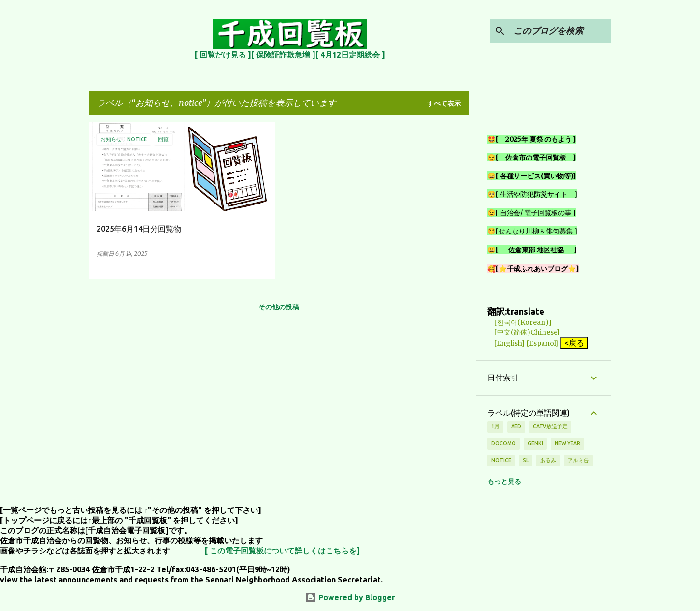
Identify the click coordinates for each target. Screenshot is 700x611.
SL (526, 460)
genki (535, 443)
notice (501, 460)
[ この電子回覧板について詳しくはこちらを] (282, 551)
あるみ (548, 460)
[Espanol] (543, 343)
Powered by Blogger (350, 597)
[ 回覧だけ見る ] (223, 55)
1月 (495, 426)
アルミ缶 (578, 460)
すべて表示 (444, 103)
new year (567, 443)
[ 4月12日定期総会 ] (350, 55)
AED (516, 426)
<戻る (574, 343)
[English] (506, 343)
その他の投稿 (279, 307)
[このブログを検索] (560, 31)
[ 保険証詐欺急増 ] (283, 55)
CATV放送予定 (550, 426)
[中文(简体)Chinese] (524, 332)
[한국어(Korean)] (520, 322)
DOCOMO (504, 443)
